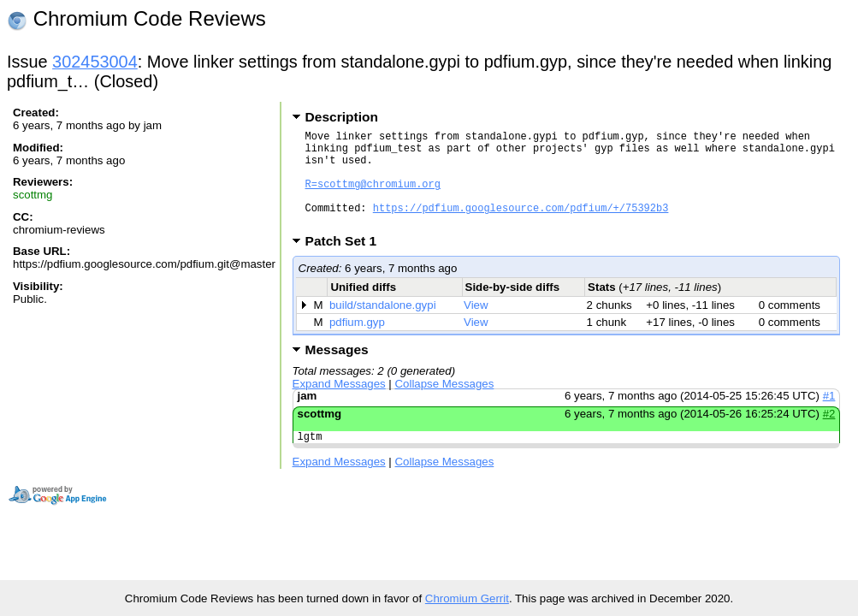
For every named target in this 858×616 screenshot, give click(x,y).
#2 (829, 434)
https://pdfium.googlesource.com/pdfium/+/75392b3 (521, 225)
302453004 (95, 62)
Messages (337, 370)
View (476, 326)
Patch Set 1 (347, 261)
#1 (829, 416)
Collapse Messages (445, 404)
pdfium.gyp (357, 343)
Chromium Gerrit (467, 598)
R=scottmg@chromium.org (373, 196)
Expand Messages (339, 404)
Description (342, 117)
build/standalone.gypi (383, 326)
